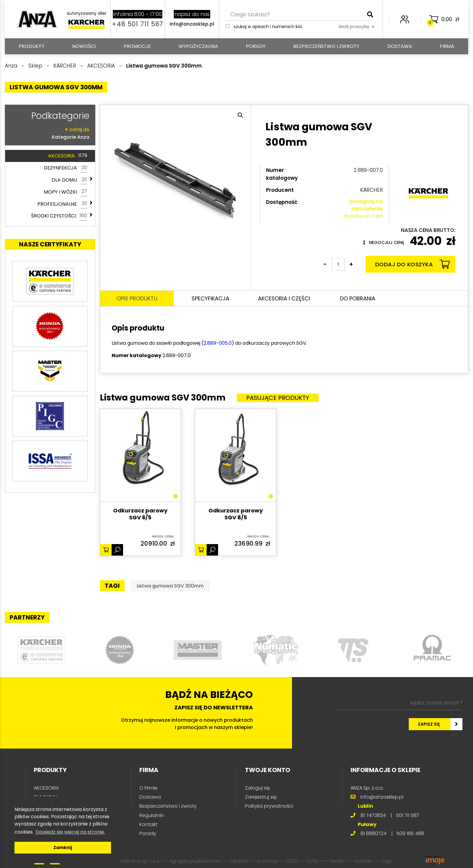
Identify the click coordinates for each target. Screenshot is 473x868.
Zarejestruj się (261, 797)
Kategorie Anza (49, 133)
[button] (240, 115)
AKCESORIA (68, 156)
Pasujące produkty (278, 398)
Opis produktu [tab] (137, 298)
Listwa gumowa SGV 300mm (170, 586)
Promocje (137, 46)
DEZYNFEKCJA (65, 168)
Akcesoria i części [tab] (284, 298)
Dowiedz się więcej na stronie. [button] (70, 832)
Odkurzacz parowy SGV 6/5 (140, 514)
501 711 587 (408, 815)
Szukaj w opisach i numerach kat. (268, 27)
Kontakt (148, 824)
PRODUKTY (32, 46)
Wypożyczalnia (198, 46)
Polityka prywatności (269, 806)
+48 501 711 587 (138, 24)
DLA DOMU (69, 180)
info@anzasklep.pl (192, 24)
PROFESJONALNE (62, 204)
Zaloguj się (257, 788)
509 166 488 (410, 833)
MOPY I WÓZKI (65, 192)
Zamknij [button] (63, 847)
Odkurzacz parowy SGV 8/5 (236, 514)
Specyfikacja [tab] (210, 298)
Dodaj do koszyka (413, 264)
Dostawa (400, 46)
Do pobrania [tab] (358, 298)
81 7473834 (373, 815)
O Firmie (148, 788)
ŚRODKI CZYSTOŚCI (59, 216)
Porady (256, 46)
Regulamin (152, 815)
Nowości (84, 46)
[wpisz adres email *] (399, 703)
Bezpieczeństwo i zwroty (326, 46)
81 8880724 (373, 833)
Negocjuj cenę (384, 242)
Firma (447, 46)
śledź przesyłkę (356, 27)
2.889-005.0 (218, 343)
